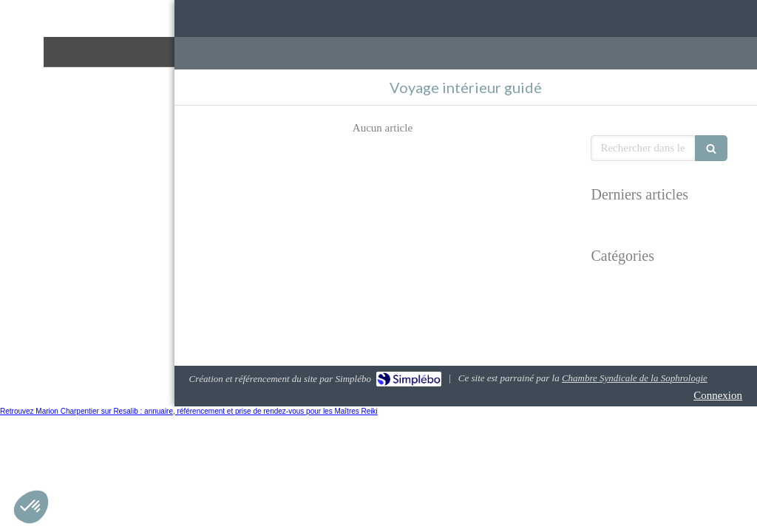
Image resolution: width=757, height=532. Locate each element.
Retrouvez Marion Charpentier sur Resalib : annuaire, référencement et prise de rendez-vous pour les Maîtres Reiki (189, 411)
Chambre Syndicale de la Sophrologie (635, 378)
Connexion (718, 395)
